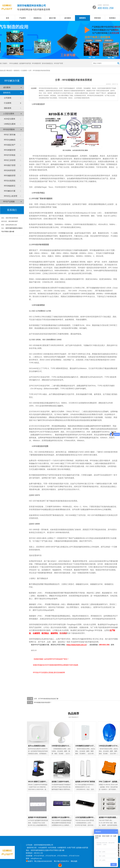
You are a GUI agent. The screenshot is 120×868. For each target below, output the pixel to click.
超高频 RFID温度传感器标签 (109, 817)
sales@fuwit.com (36, 858)
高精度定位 (37, 18)
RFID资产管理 (58, 63)
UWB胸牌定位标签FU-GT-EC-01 (85, 746)
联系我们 (112, 18)
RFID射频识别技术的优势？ (43, 702)
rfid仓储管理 (42, 848)
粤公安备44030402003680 (43, 861)
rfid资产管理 (71, 848)
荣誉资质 (97, 18)
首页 (7, 18)
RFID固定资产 (10, 145)
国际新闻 (8, 108)
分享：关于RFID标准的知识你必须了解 (46, 699)
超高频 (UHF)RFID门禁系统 (85, 782)
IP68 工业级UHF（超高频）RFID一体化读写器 (109, 782)
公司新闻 (8, 98)
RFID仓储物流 (14, 63)
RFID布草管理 (10, 170)
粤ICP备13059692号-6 (61, 861)
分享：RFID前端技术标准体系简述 (39, 70)
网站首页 (9, 70)
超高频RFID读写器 (25, 63)
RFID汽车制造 (10, 155)
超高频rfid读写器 (82, 848)
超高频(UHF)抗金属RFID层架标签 (62, 817)
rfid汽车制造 (52, 848)
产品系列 (22, 18)
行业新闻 (24, 70)
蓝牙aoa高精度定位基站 (37, 746)
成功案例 (67, 18)
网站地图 (74, 861)
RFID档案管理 (36, 63)
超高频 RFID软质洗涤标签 (37, 817)
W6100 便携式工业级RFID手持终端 (38, 782)
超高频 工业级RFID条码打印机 (62, 782)
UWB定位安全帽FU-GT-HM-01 (109, 746)
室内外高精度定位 (47, 63)
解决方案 (52, 18)
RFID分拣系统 (10, 181)
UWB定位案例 (10, 124)
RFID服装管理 (10, 176)
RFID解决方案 (10, 191)
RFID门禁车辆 (10, 135)
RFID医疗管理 (10, 165)
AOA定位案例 (9, 119)
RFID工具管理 (10, 160)
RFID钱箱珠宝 (10, 186)
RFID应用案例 (9, 129)
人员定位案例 (9, 114)
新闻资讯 (82, 18)
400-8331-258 (104, 645)
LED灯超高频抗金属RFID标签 (85, 817)
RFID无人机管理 (11, 196)
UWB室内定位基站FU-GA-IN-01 (62, 746)
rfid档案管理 (62, 848)
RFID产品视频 (9, 202)
